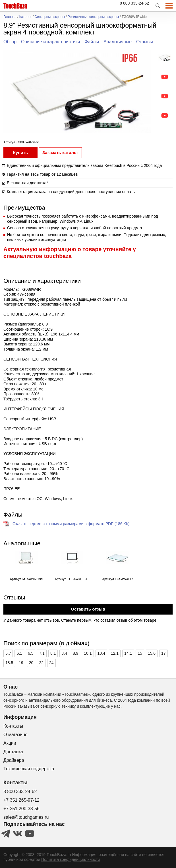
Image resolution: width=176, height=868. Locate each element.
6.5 (31, 653)
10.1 (88, 653)
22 (41, 663)
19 (21, 663)
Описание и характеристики (50, 42)
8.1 (53, 653)
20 (31, 663)
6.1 (19, 653)
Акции (10, 743)
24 (51, 663)
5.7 (8, 653)
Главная (10, 17)
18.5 (9, 663)
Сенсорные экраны (50, 17)
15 (140, 653)
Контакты (13, 726)
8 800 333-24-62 (134, 3)
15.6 (152, 653)
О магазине (15, 735)
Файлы (92, 42)
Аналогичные (118, 42)
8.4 (64, 653)
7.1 (42, 653)
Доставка (13, 752)
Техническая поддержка (29, 769)
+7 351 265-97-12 (21, 800)
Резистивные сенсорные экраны (93, 17)
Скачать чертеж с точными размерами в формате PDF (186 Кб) (71, 524)
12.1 (115, 653)
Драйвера (14, 760)
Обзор (10, 42)
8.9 (75, 653)
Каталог (26, 17)
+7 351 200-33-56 (21, 809)
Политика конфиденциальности (71, 859)
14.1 (128, 653)
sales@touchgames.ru (26, 817)
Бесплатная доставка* (27, 183)
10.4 (101, 653)
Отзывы (145, 42)
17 (163, 653)
